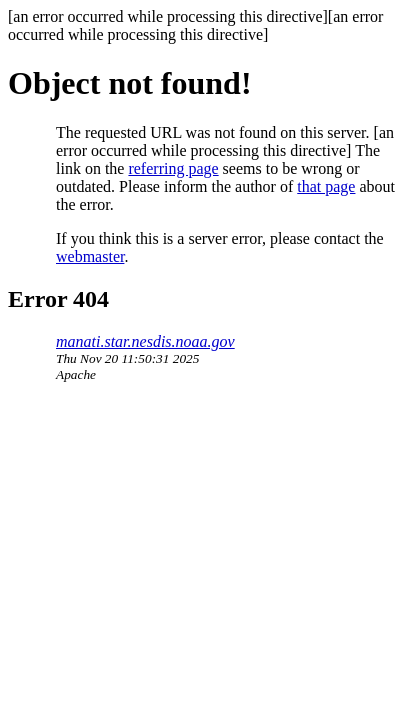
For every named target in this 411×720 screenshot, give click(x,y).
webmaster (90, 256)
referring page (173, 168)
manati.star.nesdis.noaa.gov (145, 341)
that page (326, 186)
